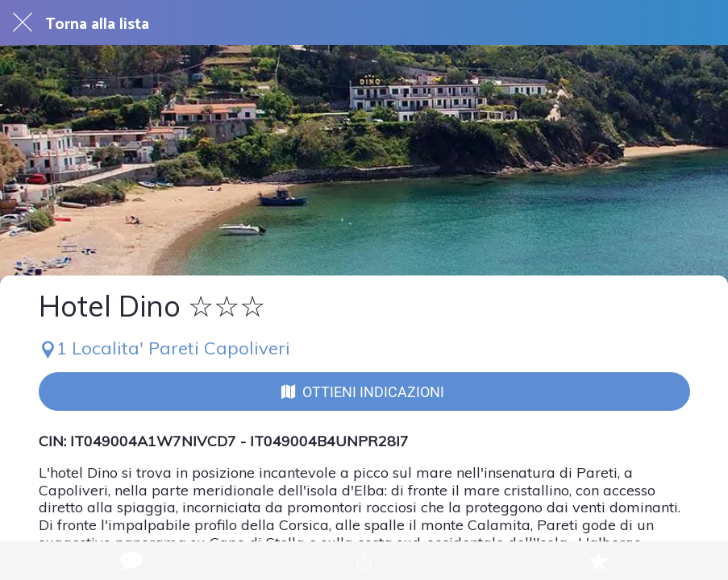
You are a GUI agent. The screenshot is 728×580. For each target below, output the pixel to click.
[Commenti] (130, 561)
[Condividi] (364, 561)
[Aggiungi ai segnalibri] (598, 561)
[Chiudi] (23, 23)
